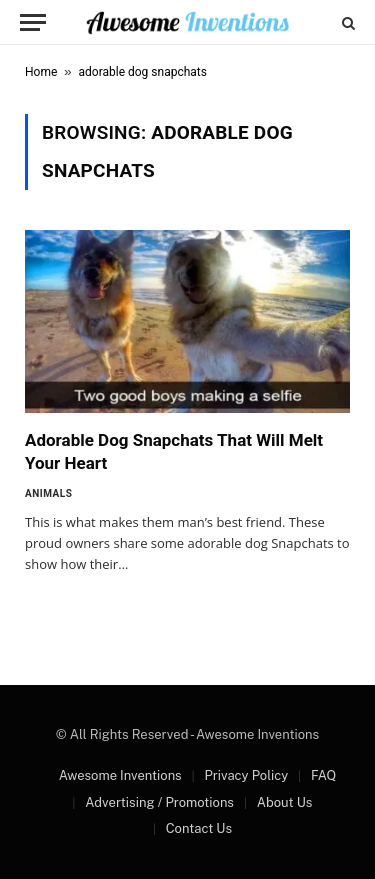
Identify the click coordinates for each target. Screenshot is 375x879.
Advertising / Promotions (159, 802)
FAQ (323, 775)
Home (41, 72)
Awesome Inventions (120, 775)
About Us (285, 802)
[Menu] (33, 22)
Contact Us (199, 828)
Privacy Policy (246, 775)
